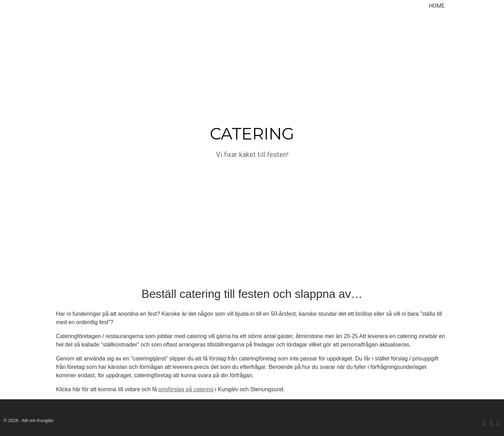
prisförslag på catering (186, 389)
